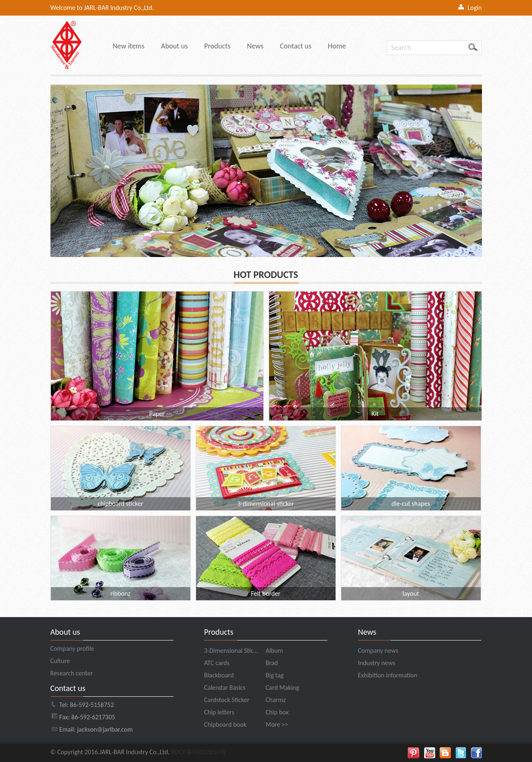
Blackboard (219, 675)
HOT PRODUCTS (266, 274)
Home (337, 46)
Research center (72, 673)
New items (129, 46)
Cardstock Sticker (227, 700)
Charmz (276, 700)
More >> (277, 724)
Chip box (277, 712)
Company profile (72, 648)
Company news (378, 651)
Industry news (377, 663)
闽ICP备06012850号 (199, 752)
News (255, 46)
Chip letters (219, 712)
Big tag (275, 675)
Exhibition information (388, 675)
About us (174, 46)
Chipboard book (225, 724)
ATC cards (217, 663)
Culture (60, 661)
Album (275, 651)
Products (217, 46)
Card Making (283, 687)
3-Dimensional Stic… (231, 651)
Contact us (296, 46)
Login (475, 8)
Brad (272, 663)
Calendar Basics (225, 687)
